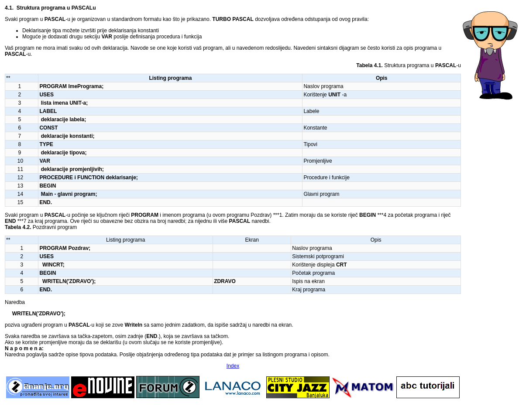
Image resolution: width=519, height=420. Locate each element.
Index (233, 366)
